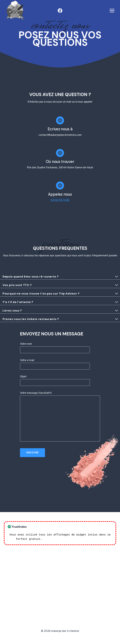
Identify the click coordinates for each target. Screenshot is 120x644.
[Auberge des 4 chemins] (14, 11)
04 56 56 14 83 (60, 200)
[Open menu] (112, 11)
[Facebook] (60, 11)
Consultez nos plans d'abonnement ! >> (74, 539)
